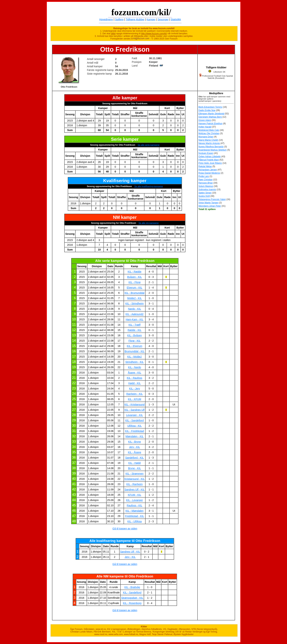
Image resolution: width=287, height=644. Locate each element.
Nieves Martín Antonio (209, 143)
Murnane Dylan (206, 137)
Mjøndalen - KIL (135, 436)
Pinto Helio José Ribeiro (210, 163)
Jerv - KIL (135, 447)
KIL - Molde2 (135, 357)
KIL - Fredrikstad (134, 431)
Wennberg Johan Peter (210, 206)
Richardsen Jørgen (208, 170)
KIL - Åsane (135, 452)
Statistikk (176, 19)
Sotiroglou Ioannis (207, 189)
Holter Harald (205, 127)
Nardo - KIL (135, 309)
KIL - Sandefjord (135, 420)
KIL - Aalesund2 (135, 314)
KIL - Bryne (135, 442)
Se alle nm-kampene (149, 223)
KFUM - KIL (134, 495)
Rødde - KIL (134, 330)
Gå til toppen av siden (125, 529)
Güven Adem (205, 120)
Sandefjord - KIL (134, 458)
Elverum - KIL (135, 288)
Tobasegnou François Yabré (212, 199)
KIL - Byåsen (135, 335)
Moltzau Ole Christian (209, 133)
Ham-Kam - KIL (135, 319)
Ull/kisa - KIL (135, 426)
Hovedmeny (106, 19)
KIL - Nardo (134, 367)
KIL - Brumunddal (135, 293)
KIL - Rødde (134, 272)
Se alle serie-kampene (149, 145)
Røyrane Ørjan (206, 183)
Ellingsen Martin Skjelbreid (211, 114)
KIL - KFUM (135, 399)
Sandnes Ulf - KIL (135, 490)
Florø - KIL (135, 341)
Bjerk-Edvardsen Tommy (210, 107)
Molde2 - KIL (134, 298)
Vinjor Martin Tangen (208, 203)
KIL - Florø (135, 282)
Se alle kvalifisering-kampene (149, 186)
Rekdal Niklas (205, 166)
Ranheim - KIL (134, 394)
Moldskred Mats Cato (209, 130)
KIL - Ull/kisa (135, 521)
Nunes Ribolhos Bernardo (211, 147)
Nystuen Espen (206, 153)
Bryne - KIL (135, 468)
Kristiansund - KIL (135, 479)
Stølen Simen (205, 193)
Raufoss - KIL (135, 505)
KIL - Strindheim (135, 303)
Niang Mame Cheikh (208, 140)
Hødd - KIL (135, 383)
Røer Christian (205, 180)
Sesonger (163, 19)
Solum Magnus (206, 186)
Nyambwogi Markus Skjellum (213, 150)
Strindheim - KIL (135, 362)
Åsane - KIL (134, 373)
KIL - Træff (134, 325)
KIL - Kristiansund (135, 404)
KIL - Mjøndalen (135, 511)
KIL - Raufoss (135, 378)
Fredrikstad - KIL (134, 516)
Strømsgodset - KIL (132, 598)
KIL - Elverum (135, 346)
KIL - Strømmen (135, 474)
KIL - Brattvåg (132, 587)
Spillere (119, 19)
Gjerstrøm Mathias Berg (210, 117)
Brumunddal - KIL (134, 351)
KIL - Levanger (134, 500)
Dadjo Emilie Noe (207, 110)
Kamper (151, 19)
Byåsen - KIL (135, 277)
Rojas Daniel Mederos (209, 173)
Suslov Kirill (204, 196)
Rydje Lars (204, 176)
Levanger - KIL (135, 415)
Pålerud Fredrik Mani (209, 160)
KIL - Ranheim (134, 484)
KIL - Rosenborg (132, 603)
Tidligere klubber (135, 19)
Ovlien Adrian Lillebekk (209, 157)
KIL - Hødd (134, 463)
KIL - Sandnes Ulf (134, 410)
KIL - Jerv (134, 389)
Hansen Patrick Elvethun (210, 124)
